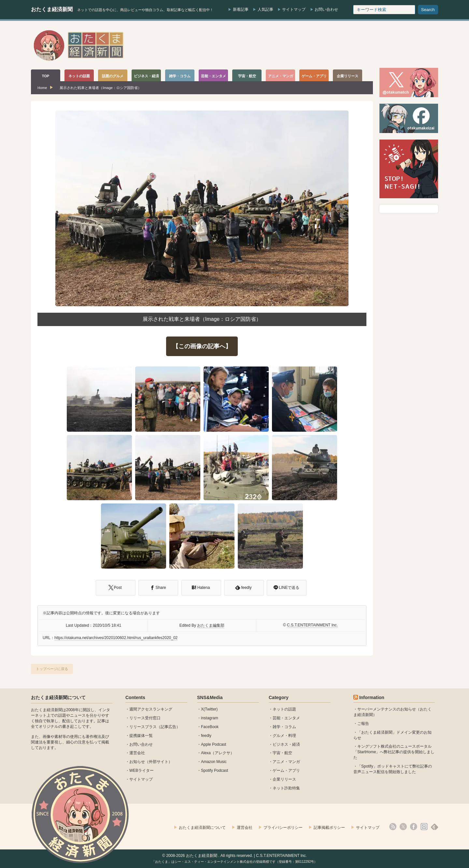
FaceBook (210, 727)
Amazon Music (214, 762)
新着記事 (241, 9)
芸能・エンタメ (286, 718)
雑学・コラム (284, 727)
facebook (414, 827)
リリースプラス (143, 727)
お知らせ (137, 762)
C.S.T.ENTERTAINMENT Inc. (312, 625)
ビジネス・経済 (286, 744)
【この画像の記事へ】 (202, 346)
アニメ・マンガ (286, 762)
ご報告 (363, 724)
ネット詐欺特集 (286, 788)
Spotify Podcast (214, 771)
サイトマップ (294, 9)
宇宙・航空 (282, 753)
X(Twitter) (209, 709)
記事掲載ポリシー (329, 828)
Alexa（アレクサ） (218, 753)
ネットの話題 (284, 709)
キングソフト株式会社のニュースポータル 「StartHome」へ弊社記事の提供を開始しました (394, 752)
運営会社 (137, 753)
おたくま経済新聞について (58, 697)
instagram (210, 718)
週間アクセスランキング (151, 709)
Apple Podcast (213, 744)
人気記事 (265, 9)
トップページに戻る (52, 669)
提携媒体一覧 (141, 736)
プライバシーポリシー (283, 828)
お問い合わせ (326, 9)
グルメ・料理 (284, 736)
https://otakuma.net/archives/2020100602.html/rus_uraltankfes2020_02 (116, 638)
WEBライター (142, 771)
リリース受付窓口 (145, 718)
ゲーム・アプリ (286, 771)
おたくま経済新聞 (52, 9)
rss (393, 827)
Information (372, 697)
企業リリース (284, 779)
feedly (206, 736)
